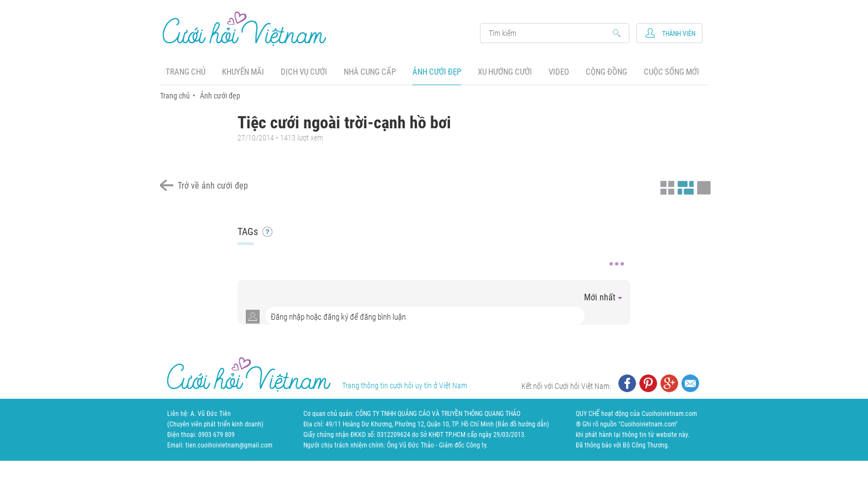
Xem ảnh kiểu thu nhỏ (666, 186)
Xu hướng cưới (505, 72)
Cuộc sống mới (671, 72)
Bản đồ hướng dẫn (522, 424)
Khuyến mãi (243, 72)
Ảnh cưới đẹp (437, 72)
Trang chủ (185, 72)
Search (549, 33)
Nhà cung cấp (370, 72)
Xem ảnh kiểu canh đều (684, 186)
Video (559, 72)
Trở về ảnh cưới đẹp (213, 186)
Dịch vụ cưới (304, 72)
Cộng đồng (606, 72)
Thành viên (679, 34)
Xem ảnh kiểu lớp (702, 186)
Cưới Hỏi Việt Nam (245, 28)
